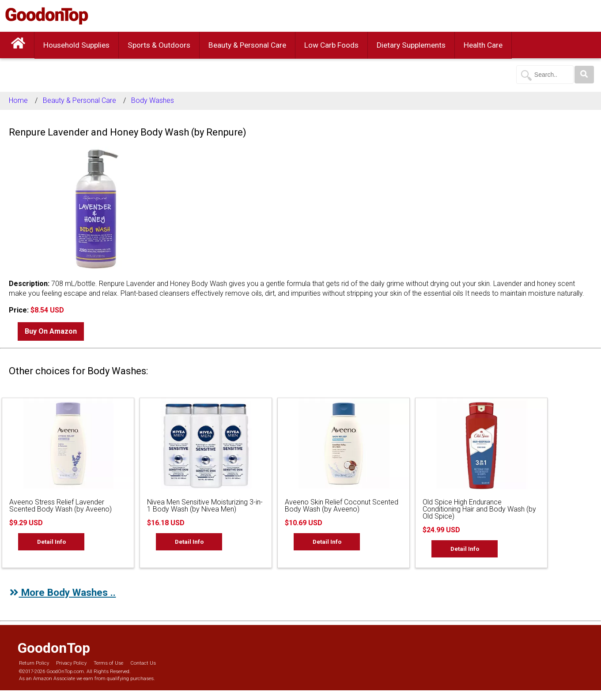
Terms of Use (108, 663)
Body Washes (153, 100)
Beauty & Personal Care (247, 45)
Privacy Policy (71, 663)
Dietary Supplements (411, 45)
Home (18, 100)
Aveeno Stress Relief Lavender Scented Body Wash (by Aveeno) (60, 506)
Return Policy (34, 663)
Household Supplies (76, 45)
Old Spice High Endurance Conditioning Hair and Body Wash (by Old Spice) (479, 509)
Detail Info (51, 542)
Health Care (483, 45)
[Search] (584, 75)
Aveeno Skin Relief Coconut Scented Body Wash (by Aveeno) (342, 506)
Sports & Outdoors (159, 45)
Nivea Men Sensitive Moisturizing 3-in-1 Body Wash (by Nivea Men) (205, 506)
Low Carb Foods (331, 45)
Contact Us (143, 663)
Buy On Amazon (51, 331)
